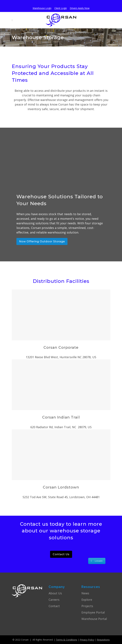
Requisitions (103, 640)
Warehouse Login (42, 8)
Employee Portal (93, 612)
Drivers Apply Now (80, 8)
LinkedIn (97, 561)
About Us (55, 593)
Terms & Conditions (67, 640)
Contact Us (61, 554)
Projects (87, 606)
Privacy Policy (87, 640)
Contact (54, 606)
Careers (54, 600)
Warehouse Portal (94, 619)
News (85, 593)
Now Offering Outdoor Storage (42, 241)
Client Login (61, 8)
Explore (87, 600)
